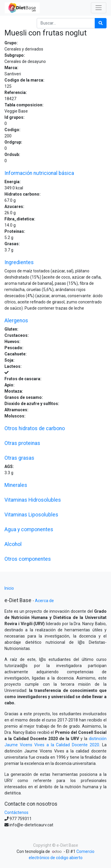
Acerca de (44, 601)
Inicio (9, 588)
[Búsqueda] (101, 23)
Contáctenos (16, 812)
